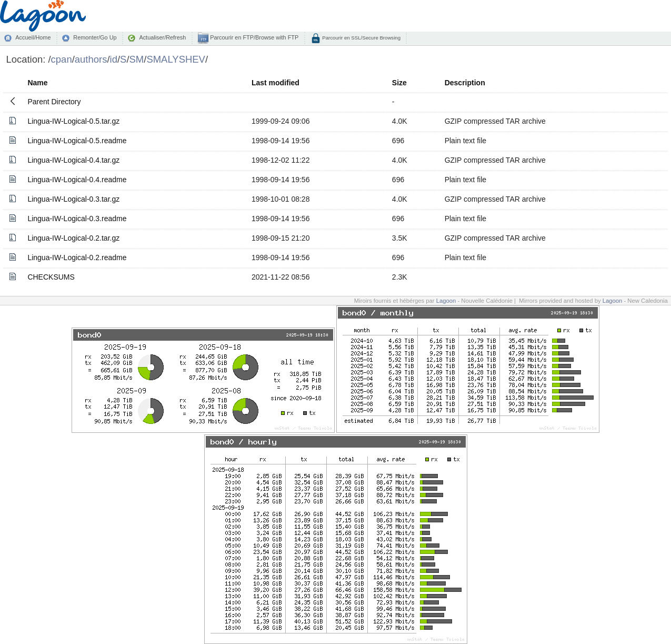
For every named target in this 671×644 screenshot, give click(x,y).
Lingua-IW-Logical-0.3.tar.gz (73, 199)
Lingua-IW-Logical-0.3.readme (77, 219)
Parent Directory (54, 102)
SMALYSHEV (176, 59)
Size (399, 83)
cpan (62, 59)
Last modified (276, 83)
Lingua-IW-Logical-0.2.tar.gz (73, 238)
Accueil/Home (33, 37)
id (114, 59)
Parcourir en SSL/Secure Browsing (361, 38)
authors (91, 59)
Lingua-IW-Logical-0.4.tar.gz (73, 160)
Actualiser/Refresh (162, 37)
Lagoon (446, 301)
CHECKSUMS (51, 277)
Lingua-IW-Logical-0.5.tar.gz (73, 121)
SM (137, 59)
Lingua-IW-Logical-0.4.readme (77, 180)
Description (465, 83)
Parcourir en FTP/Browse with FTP (253, 37)
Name (37, 83)
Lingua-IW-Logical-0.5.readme (77, 141)
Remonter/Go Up (95, 37)
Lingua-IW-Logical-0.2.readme (77, 257)
